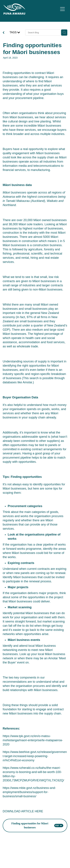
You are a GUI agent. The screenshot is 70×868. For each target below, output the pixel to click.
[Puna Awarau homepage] (31, 9)
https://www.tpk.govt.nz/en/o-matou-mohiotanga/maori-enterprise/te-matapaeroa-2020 (33, 740)
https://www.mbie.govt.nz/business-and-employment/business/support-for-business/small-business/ (29, 792)
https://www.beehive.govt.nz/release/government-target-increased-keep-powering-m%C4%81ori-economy (35, 756)
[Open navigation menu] (62, 9)
